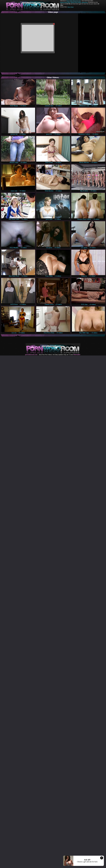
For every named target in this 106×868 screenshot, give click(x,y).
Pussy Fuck (70, 7)
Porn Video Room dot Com (74, 1)
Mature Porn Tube (65, 2)
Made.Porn (85, 2)
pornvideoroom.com (31, 355)
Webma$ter (77, 355)
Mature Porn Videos (76, 2)
